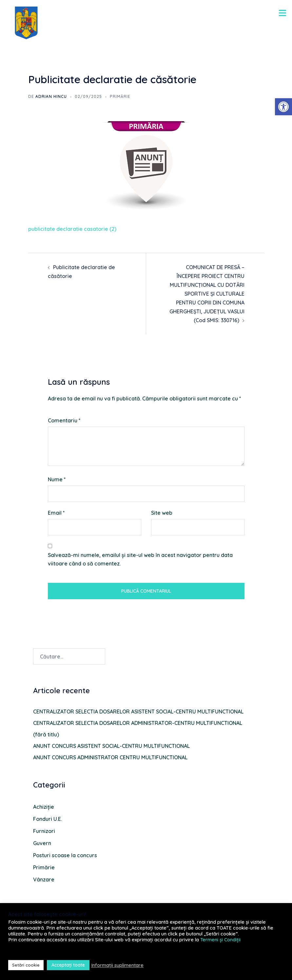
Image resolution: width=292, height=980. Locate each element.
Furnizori (44, 831)
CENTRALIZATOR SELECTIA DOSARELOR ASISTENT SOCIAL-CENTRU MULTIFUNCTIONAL (138, 712)
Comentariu (64, 420)
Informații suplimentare (117, 965)
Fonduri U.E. (48, 819)
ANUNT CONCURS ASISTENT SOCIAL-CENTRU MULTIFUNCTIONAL (111, 746)
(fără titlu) (46, 734)
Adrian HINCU (51, 96)
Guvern (42, 843)
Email (56, 513)
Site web (162, 513)
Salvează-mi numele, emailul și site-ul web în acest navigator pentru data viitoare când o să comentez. (140, 559)
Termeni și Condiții (220, 940)
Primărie (120, 96)
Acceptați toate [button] (68, 965)
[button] (283, 107)
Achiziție (44, 807)
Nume (57, 479)
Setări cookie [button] (26, 965)
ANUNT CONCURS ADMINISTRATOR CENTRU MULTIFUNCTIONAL (110, 757)
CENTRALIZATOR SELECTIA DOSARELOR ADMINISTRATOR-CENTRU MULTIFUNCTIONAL (138, 723)
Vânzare (44, 879)
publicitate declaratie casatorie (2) (72, 229)
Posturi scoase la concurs (65, 855)
